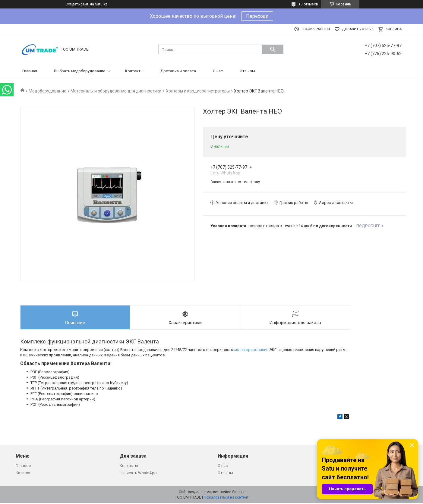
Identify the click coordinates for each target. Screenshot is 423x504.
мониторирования (251, 351)
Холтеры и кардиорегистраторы (198, 91)
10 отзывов (308, 4)
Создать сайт (77, 4)
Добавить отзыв (358, 29)
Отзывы (247, 71)
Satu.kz (238, 493)
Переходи (257, 16)
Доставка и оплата (178, 71)
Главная (30, 71)
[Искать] (273, 49)
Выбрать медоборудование (80, 71)
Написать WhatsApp (138, 474)
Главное (23, 467)
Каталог (23, 474)
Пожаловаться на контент (226, 498)
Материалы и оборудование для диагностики (116, 91)
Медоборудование (47, 91)
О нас (218, 71)
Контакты (134, 71)
